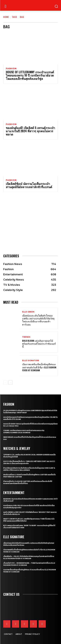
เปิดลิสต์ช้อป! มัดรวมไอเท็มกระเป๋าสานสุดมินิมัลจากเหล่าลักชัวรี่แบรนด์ (29, 185)
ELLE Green (28, 312)
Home (6, 17)
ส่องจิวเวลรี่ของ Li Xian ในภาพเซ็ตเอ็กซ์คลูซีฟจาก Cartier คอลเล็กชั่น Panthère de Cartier (29, 476)
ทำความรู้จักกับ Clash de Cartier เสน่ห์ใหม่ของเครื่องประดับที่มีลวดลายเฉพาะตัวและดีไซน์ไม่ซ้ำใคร (28, 482)
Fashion (11, 69)
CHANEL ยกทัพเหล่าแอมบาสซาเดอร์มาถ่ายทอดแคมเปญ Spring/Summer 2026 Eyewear (24, 431)
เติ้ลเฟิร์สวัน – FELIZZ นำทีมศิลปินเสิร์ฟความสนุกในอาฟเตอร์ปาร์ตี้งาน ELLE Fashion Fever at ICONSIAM (29, 557)
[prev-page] (5, 383)
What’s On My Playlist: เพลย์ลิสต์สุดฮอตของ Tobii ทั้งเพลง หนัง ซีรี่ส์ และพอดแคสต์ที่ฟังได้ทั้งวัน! (29, 520)
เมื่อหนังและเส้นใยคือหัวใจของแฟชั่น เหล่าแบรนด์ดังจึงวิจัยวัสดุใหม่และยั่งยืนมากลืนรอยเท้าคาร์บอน (38, 320)
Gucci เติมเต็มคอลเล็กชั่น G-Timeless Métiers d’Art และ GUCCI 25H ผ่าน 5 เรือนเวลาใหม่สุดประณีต (29, 462)
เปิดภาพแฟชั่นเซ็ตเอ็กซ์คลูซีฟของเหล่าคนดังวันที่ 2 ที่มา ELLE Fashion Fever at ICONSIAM (39, 367)
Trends (26, 337)
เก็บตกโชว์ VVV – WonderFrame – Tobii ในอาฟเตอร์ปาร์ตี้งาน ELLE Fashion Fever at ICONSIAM (29, 564)
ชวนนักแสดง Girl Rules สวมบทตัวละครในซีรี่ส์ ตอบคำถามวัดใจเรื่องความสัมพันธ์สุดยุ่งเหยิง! (29, 507)
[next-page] (10, 383)
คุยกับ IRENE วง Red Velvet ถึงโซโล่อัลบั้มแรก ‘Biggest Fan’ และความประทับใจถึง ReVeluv (30, 513)
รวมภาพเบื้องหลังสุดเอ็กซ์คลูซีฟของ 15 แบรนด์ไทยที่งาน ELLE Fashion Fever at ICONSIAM (30, 571)
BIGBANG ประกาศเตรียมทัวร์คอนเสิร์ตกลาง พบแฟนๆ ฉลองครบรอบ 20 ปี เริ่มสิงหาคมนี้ (30, 500)
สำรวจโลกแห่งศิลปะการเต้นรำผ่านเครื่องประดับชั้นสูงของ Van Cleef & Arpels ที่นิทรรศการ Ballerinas (29, 469)
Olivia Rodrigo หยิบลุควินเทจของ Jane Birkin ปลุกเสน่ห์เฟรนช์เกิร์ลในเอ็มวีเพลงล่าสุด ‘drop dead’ (30, 412)
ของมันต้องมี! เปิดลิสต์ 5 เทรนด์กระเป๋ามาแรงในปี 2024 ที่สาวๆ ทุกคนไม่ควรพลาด (30, 131)
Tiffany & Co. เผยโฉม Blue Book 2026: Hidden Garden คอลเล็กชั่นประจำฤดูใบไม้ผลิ (29, 456)
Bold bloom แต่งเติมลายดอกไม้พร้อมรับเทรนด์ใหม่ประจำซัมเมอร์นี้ (39, 344)
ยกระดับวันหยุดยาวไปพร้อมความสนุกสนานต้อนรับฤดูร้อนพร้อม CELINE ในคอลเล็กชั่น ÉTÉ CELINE (30, 418)
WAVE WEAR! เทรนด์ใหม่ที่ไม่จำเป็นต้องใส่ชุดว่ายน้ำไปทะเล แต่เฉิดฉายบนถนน (30, 438)
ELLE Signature (31, 361)
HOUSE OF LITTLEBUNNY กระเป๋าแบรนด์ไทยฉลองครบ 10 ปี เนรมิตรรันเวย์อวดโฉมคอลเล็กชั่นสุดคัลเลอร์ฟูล (30, 75)
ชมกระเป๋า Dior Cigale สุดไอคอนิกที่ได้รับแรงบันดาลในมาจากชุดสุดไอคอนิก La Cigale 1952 (30, 425)
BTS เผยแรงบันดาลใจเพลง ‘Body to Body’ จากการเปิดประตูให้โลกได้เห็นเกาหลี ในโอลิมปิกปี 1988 (29, 527)
